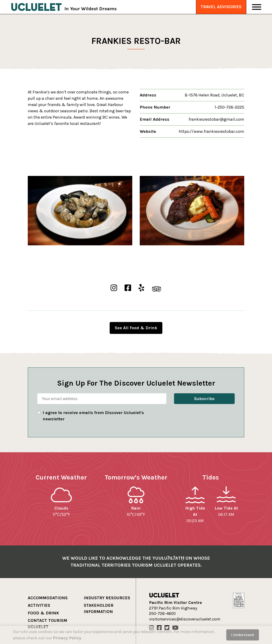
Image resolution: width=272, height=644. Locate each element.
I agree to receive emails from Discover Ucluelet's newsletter (93, 416)
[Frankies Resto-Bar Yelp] (141, 288)
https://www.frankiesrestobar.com (211, 131)
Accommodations (48, 598)
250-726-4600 (162, 614)
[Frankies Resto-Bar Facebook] (128, 288)
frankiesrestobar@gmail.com (216, 119)
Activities (39, 606)
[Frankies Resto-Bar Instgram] (114, 288)
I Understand (242, 635)
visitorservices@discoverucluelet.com (185, 619)
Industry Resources (107, 598)
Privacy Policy (67, 638)
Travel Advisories (221, 7)
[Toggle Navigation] (257, 7)
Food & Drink (43, 613)
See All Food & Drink (136, 328)
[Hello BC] (239, 600)
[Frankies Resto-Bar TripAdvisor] (157, 288)
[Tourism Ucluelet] (36, 7)
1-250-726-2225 (229, 107)
